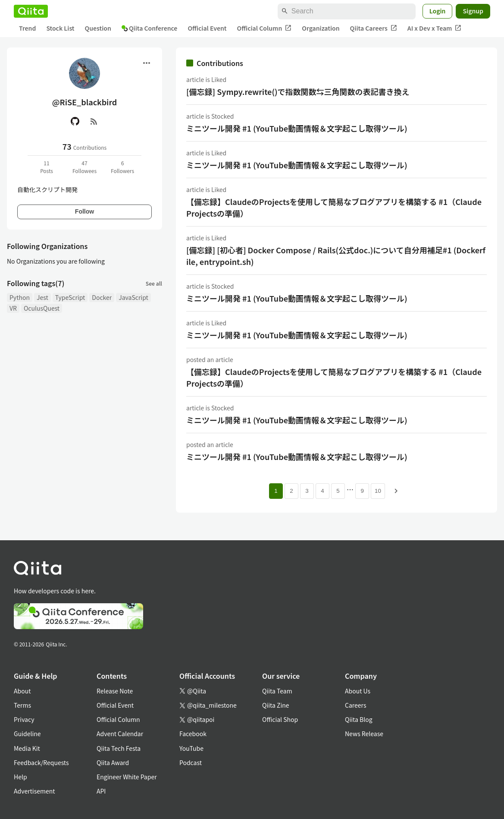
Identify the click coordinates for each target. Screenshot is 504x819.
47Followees (85, 167)
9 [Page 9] (362, 491)
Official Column (265, 28)
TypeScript (70, 297)
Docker (102, 297)
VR (13, 308)
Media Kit (27, 748)
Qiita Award (113, 762)
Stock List (60, 28)
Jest (42, 297)
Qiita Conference (150, 28)
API (101, 791)
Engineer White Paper (127, 777)
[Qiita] (31, 11)
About (22, 691)
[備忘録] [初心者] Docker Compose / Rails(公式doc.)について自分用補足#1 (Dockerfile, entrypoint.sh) (336, 256)
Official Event (207, 28)
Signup (473, 11)
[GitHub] (75, 121)
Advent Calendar (120, 734)
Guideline (27, 734)
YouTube (191, 748)
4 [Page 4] (322, 491)
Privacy (24, 719)
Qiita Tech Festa (119, 748)
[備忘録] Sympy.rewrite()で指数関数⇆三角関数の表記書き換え (298, 91)
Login (438, 11)
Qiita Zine (276, 705)
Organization (321, 28)
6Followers (122, 167)
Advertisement (34, 791)
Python (20, 297)
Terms (22, 705)
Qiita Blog (359, 719)
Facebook (193, 734)
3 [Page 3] (307, 491)
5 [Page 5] (338, 491)
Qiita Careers (374, 28)
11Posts (47, 167)
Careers (355, 705)
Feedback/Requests (41, 762)
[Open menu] (147, 63)
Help (20, 777)
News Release (364, 734)
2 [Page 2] (291, 491)
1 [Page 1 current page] (276, 491)
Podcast (191, 762)
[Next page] (396, 491)
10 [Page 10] (378, 491)
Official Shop (280, 719)
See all (154, 283)
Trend (27, 28)
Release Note (115, 691)
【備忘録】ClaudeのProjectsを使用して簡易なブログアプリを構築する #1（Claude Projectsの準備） (334, 207)
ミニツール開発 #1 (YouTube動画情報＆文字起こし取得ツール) (297, 128)
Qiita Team (277, 691)
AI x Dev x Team (435, 28)
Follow (85, 211)
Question (98, 28)
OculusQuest (42, 308)
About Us (358, 691)
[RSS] (94, 121)
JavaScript (133, 297)
